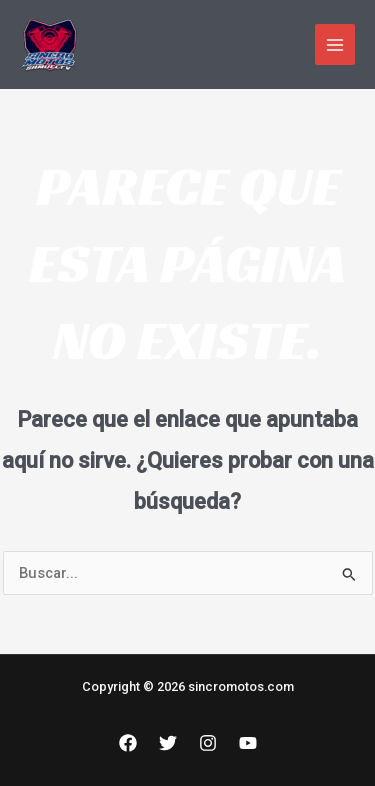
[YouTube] (248, 743)
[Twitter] (168, 743)
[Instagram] (208, 743)
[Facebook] (128, 743)
